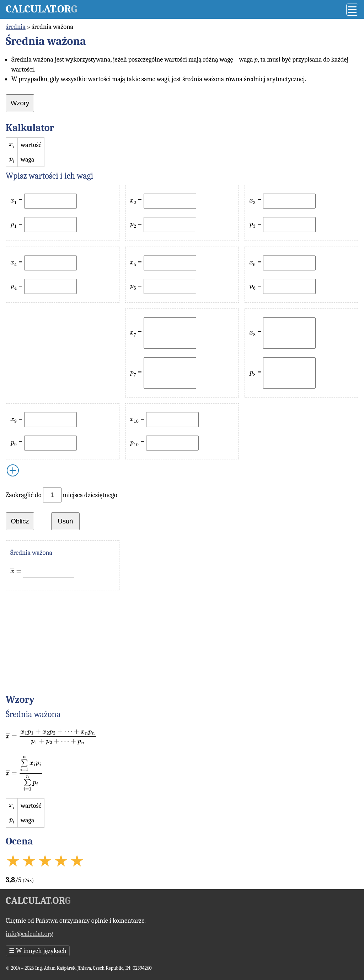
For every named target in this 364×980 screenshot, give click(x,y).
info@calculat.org (29, 934)
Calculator (41, 9)
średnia (16, 27)
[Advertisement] (63, 353)
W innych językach (38, 951)
